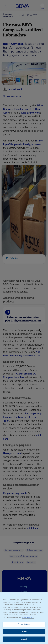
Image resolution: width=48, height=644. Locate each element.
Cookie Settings (24, 624)
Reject (24, 632)
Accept (24, 639)
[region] (24, 618)
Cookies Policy (28, 617)
